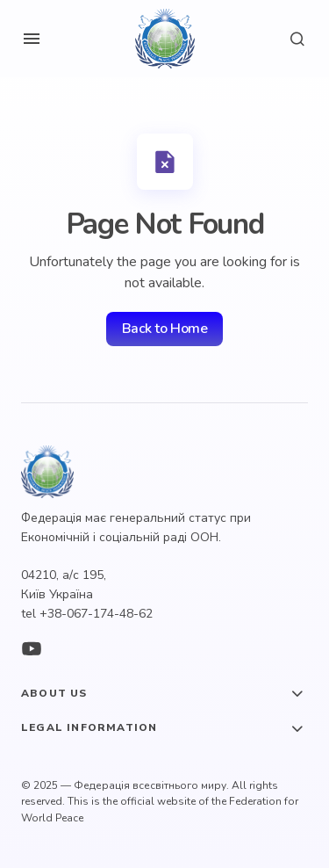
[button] (32, 39)
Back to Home (164, 329)
